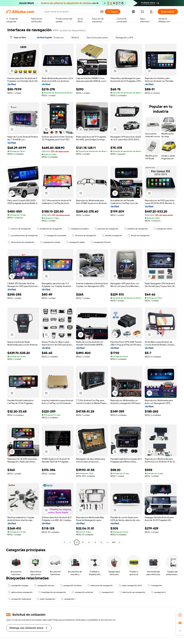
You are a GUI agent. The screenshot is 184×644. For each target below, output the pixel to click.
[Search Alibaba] (71, 12)
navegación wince (163, 229)
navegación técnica (101, 242)
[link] (180, 615)
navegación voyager (18, 586)
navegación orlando (50, 242)
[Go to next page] (120, 542)
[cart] (143, 12)
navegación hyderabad (19, 599)
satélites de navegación (136, 229)
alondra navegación (112, 235)
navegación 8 (106, 592)
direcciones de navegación (21, 242)
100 (114, 542)
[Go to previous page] (64, 542)
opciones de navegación (106, 229)
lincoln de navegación (139, 235)
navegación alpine (75, 242)
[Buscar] (113, 12)
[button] (102, 12)
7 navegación (155, 586)
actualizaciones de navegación (23, 235)
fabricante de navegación (100, 586)
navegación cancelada (55, 235)
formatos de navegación (84, 235)
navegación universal (82, 592)
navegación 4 (158, 592)
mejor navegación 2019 (130, 586)
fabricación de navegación (132, 592)
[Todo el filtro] (18, 38)
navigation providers (78, 229)
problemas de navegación (49, 229)
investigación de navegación (52, 592)
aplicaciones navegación (20, 592)
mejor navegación (46, 599)
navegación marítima (71, 586)
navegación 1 (68, 599)
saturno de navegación (20, 229)
